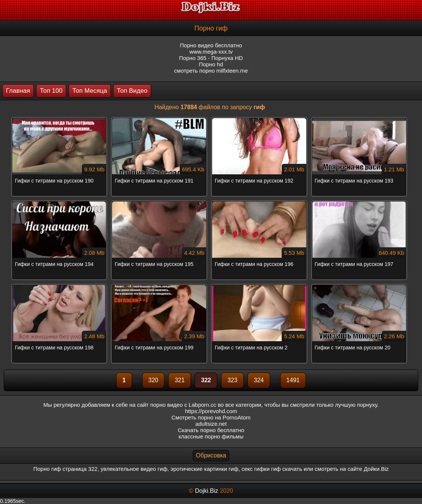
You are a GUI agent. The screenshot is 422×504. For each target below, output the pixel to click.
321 (180, 380)
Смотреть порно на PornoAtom (211, 417)
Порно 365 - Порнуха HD (211, 58)
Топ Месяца (89, 91)
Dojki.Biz (207, 491)
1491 (293, 380)
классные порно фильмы (211, 436)
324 (259, 380)
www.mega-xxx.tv (211, 52)
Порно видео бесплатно (211, 45)
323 (232, 380)
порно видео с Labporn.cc (183, 405)
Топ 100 (51, 91)
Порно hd (211, 64)
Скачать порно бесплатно (211, 430)
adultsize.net (211, 424)
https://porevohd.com (211, 411)
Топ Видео (132, 91)
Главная (18, 91)
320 (154, 380)
